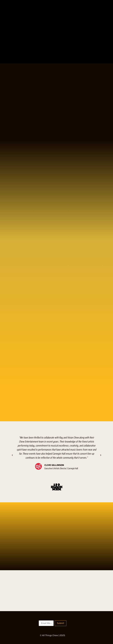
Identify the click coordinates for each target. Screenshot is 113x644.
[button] (12, 455)
